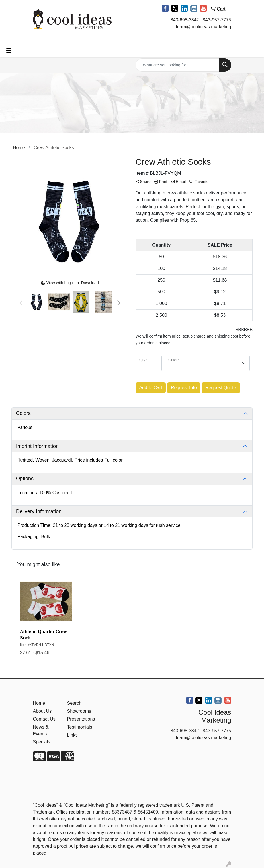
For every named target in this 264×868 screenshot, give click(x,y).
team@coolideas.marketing (203, 27)
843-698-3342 (185, 20)
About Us (42, 711)
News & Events (41, 730)
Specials (42, 742)
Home (39, 703)
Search (74, 703)
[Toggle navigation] (9, 51)
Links (72, 735)
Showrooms (79, 711)
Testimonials (80, 727)
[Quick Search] (177, 65)
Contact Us (44, 719)
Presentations (81, 719)
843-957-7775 (217, 20)
